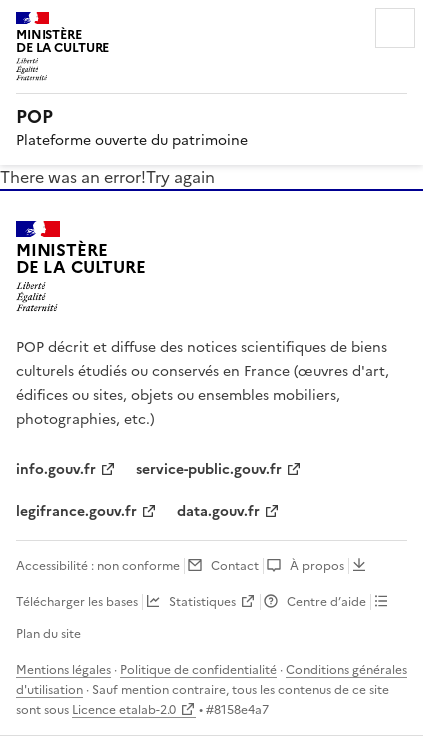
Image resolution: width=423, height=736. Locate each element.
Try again (180, 177)
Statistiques (202, 602)
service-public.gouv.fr (209, 469)
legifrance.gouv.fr (76, 511)
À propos (317, 566)
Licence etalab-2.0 (124, 710)
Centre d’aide (326, 602)
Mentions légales (63, 670)
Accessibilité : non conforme (98, 566)
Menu (395, 28)
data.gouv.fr (218, 511)
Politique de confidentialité (198, 670)
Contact (235, 566)
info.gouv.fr (56, 469)
